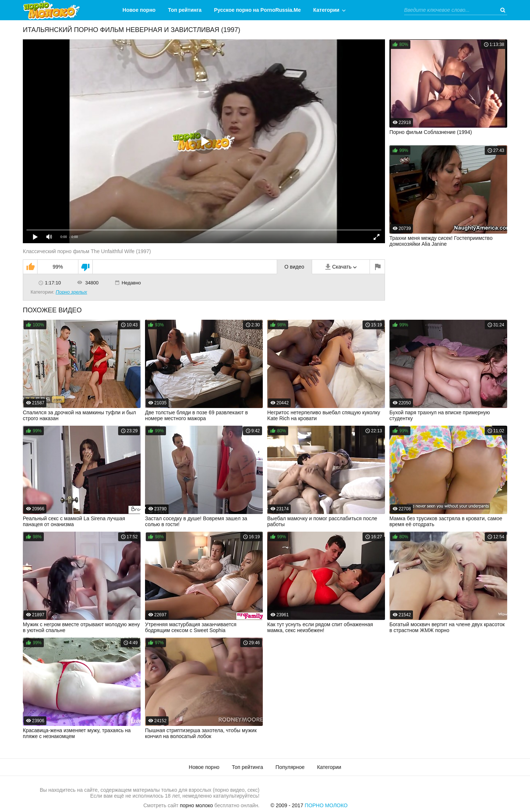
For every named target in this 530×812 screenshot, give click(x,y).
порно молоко (197, 805)
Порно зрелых (71, 292)
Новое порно (139, 10)
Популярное (290, 767)
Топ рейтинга (185, 10)
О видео (294, 267)
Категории (326, 10)
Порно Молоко (326, 805)
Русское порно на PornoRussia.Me (258, 10)
